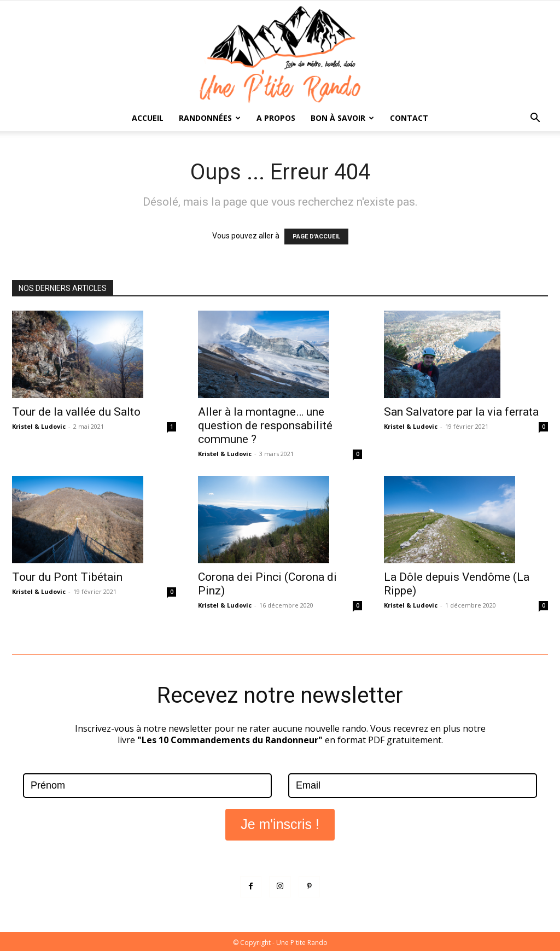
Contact (409, 118)
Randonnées (210, 118)
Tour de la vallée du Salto (76, 412)
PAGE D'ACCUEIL (316, 237)
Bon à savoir (342, 118)
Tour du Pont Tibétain (67, 577)
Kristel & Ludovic (39, 426)
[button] (535, 119)
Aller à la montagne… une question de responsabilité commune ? (265, 425)
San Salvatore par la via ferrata (461, 412)
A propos (276, 118)
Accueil (148, 118)
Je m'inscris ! (280, 822)
